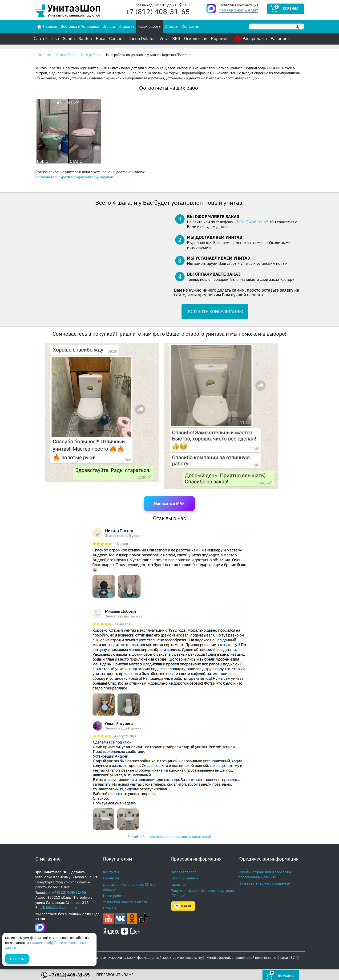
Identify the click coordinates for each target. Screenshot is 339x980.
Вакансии (111, 878)
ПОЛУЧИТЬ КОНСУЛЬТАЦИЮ (215, 312)
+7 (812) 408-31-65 (251, 222)
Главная (44, 55)
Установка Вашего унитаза (125, 902)
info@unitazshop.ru (62, 908)
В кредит (126, 26)
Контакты (190, 26)
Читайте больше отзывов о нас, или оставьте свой (169, 837)
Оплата (109, 26)
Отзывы (172, 26)
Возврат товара (184, 872)
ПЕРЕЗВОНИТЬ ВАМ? (238, 11)
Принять (17, 959)
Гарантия (178, 884)
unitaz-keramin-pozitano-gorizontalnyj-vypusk (74, 177)
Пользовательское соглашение (264, 883)
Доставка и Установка (80, 26)
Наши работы (149, 26)
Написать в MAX (169, 503)
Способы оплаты (184, 878)
